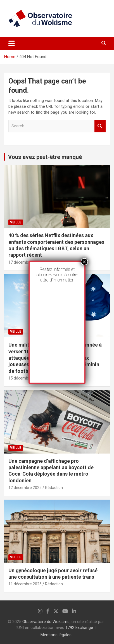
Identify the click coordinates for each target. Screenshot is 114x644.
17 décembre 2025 (25, 262)
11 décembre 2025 (25, 584)
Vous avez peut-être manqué (45, 157)
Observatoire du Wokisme (46, 622)
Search (100, 126)
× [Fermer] (84, 262)
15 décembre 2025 (25, 378)
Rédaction (54, 488)
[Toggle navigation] (12, 43)
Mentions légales (56, 635)
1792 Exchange (79, 628)
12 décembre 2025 (25, 488)
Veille (16, 222)
